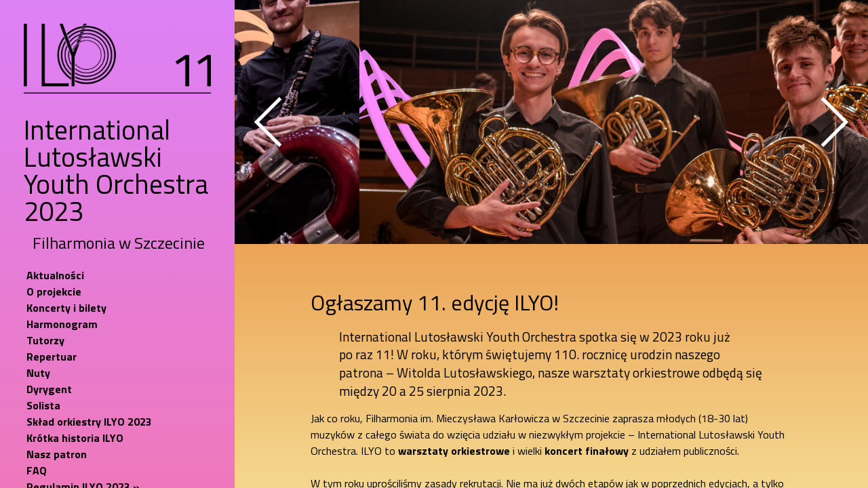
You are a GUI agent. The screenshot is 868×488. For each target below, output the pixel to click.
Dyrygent (49, 389)
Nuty (38, 373)
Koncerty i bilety (66, 308)
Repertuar (52, 357)
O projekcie (54, 291)
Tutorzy (45, 340)
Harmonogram (62, 324)
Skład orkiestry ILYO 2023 (89, 422)
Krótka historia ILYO (75, 438)
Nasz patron (57, 454)
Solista (43, 405)
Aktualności (55, 275)
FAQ (37, 470)
